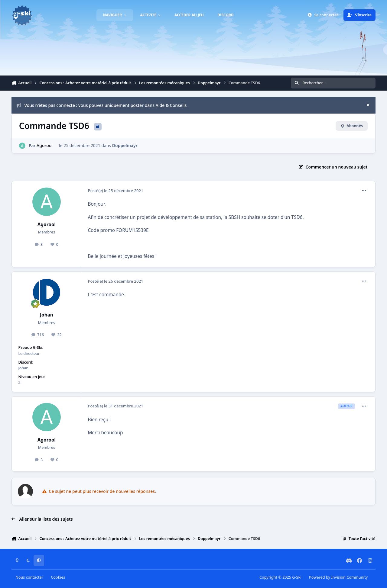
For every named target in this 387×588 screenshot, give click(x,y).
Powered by (338, 577)
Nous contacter (29, 577)
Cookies (58, 577)
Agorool (45, 145)
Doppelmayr (125, 145)
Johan (47, 315)
